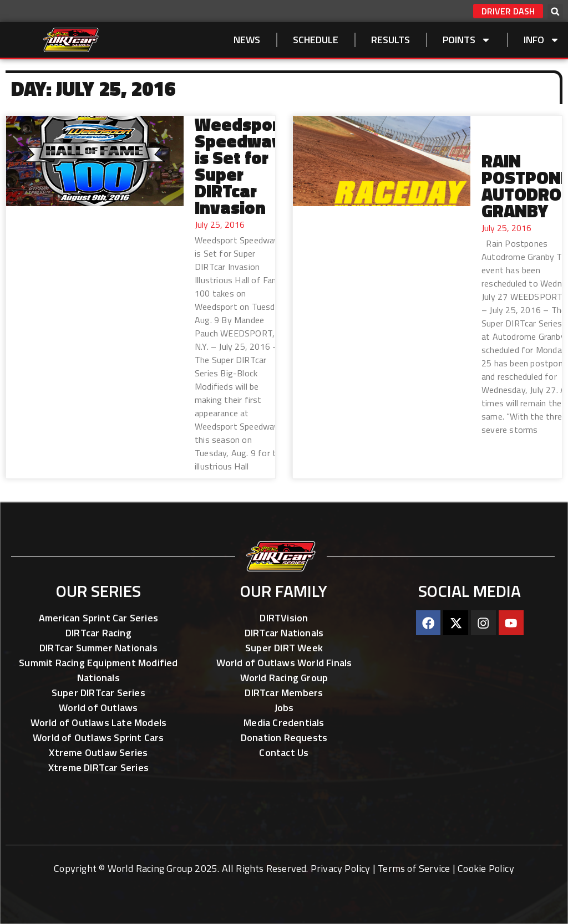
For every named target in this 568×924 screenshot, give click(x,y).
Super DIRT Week (284, 648)
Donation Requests (284, 737)
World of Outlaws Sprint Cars (98, 737)
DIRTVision (284, 618)
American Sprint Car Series (98, 618)
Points (467, 40)
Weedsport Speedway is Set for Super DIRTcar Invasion (240, 166)
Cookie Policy (486, 868)
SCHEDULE (316, 40)
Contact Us (284, 752)
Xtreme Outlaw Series (98, 752)
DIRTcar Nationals (284, 633)
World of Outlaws (98, 708)
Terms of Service (414, 868)
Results (390, 40)
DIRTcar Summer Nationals (98, 648)
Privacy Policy (341, 868)
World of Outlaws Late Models (99, 723)
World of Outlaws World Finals (284, 663)
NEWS (247, 40)
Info (542, 40)
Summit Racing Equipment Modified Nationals (98, 670)
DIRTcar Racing (98, 633)
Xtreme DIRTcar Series (98, 767)
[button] (555, 12)
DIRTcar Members (284, 693)
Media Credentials (284, 723)
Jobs (284, 708)
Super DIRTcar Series (98, 693)
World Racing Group (284, 678)
